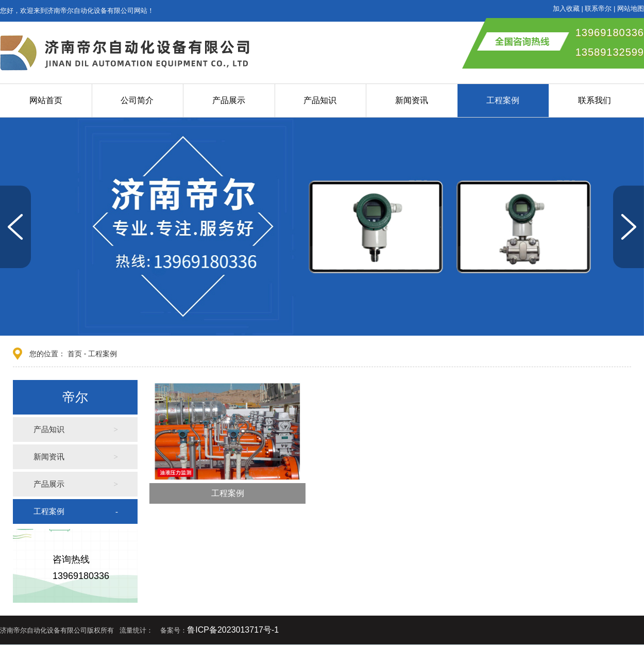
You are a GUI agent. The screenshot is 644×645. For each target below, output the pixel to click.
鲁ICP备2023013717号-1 (233, 630)
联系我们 (595, 100)
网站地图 (631, 9)
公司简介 (137, 100)
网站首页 (46, 100)
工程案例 (503, 100)
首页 (75, 354)
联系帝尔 (598, 9)
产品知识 (320, 100)
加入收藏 (566, 9)
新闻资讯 (412, 100)
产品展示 (229, 100)
